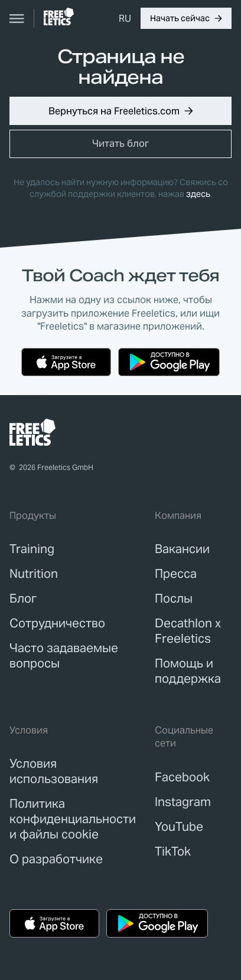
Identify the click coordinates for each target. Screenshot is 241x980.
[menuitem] (125, 18)
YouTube (179, 827)
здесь (198, 194)
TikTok (173, 851)
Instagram (183, 802)
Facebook (182, 777)
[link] (59, 17)
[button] (186, 18)
